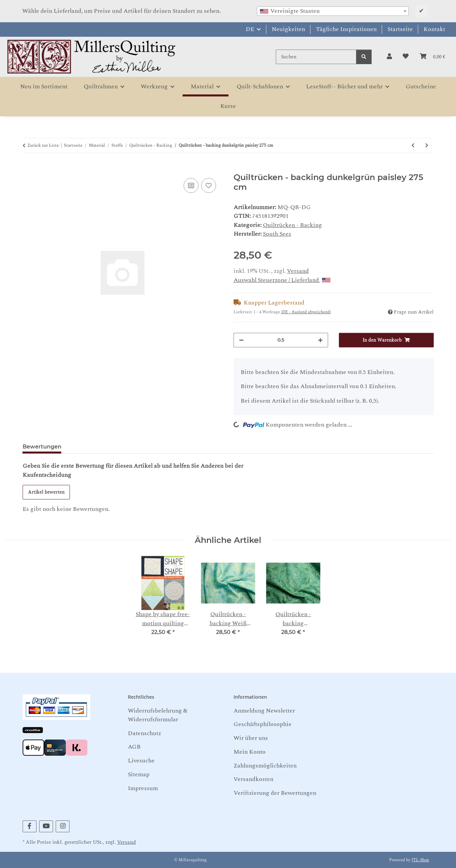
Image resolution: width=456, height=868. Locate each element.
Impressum (143, 788)
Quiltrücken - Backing (292, 225)
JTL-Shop (420, 860)
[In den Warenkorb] (28, 169)
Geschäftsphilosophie (263, 724)
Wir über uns (251, 738)
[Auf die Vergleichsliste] (191, 185)
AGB (134, 747)
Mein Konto (250, 752)
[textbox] (333, 11)
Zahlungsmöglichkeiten (265, 766)
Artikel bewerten (46, 492)
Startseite (400, 29)
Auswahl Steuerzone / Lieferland (282, 280)
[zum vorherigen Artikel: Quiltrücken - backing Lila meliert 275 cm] (413, 146)
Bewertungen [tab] (42, 447)
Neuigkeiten (288, 29)
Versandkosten (253, 779)
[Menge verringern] (241, 340)
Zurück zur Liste (43, 146)
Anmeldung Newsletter (264, 711)
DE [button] (250, 29)
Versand (298, 271)
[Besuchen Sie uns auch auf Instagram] (63, 826)
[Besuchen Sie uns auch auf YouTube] (46, 826)
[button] (389, 57)
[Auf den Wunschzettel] (209, 185)
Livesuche (141, 761)
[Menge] (281, 340)
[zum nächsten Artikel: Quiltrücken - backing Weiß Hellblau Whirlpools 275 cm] (427, 146)
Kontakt (434, 29)
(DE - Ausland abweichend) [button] (306, 312)
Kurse (228, 106)
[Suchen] (316, 57)
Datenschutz (144, 733)
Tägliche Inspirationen (346, 29)
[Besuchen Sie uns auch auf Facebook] (30, 826)
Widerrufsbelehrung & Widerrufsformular (158, 715)
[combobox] (333, 11)
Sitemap (139, 774)
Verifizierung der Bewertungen (275, 793)
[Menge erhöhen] (320, 340)
